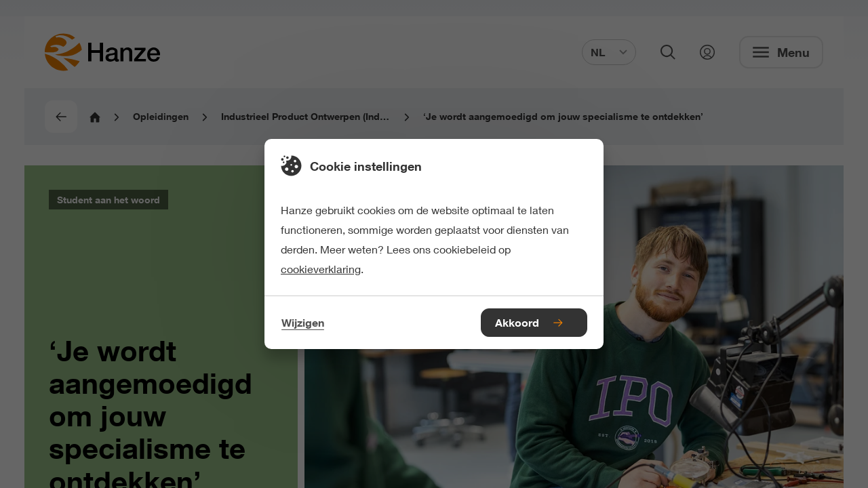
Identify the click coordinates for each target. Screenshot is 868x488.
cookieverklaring (321, 269)
